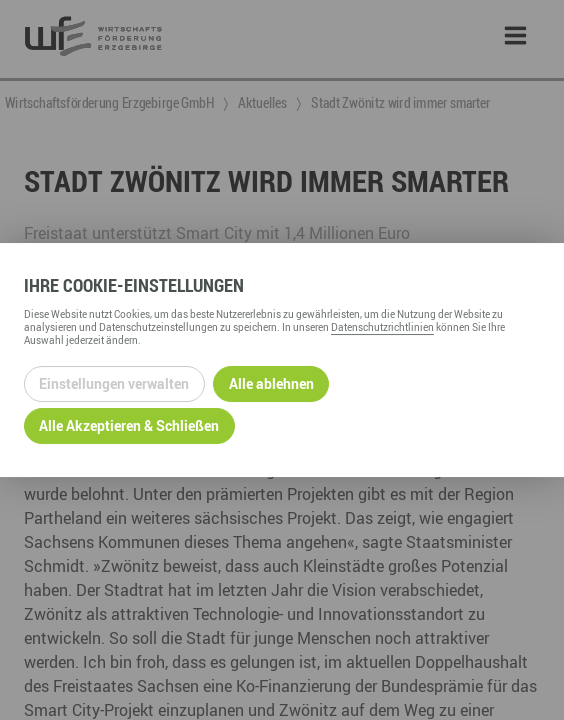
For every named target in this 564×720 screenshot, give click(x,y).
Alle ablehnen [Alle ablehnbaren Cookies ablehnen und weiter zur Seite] (271, 383)
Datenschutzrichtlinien (382, 327)
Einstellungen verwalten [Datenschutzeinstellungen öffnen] (114, 383)
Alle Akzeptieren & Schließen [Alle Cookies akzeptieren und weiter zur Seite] (129, 425)
